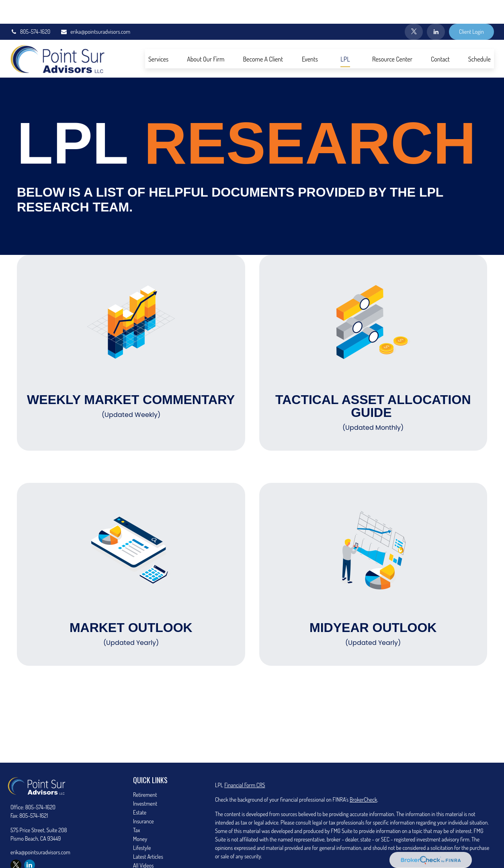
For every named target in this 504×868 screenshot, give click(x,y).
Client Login (471, 8)
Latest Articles (148, 833)
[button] (158, 35)
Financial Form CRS (245, 761)
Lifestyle (142, 824)
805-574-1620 (30, 8)
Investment (145, 780)
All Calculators (148, 851)
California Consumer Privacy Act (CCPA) (430, 847)
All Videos (143, 842)
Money (140, 815)
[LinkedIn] (436, 8)
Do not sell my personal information (384, 855)
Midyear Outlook (373, 610)
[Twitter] (414, 8)
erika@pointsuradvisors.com (95, 8)
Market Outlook (131, 610)
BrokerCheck (363, 776)
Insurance (143, 797)
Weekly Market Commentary (131, 382)
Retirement (145, 771)
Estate (140, 789)
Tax (136, 806)
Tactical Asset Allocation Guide (373, 389)
